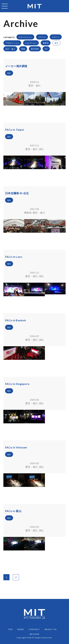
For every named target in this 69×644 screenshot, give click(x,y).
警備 (23, 49)
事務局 (46, 43)
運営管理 (35, 49)
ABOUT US (51, 629)
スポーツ (56, 37)
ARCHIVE (35, 634)
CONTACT (34, 629)
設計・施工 (10, 49)
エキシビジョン (25, 37)
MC (46, 49)
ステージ (42, 37)
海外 (56, 43)
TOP (10, 629)
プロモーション (12, 43)
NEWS (21, 629)
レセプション (31, 43)
